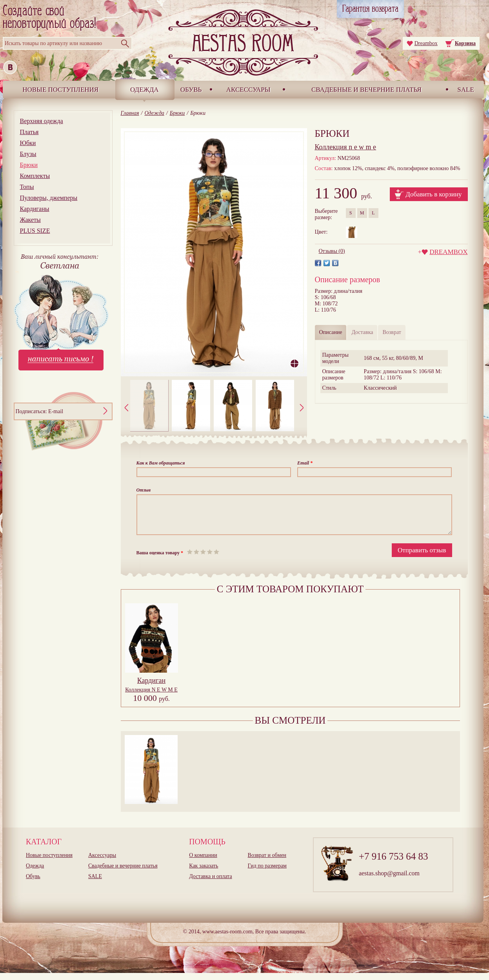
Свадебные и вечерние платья (366, 90)
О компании (203, 862)
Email (305, 463)
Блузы (28, 154)
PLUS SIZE (35, 231)
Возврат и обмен (267, 862)
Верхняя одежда (42, 121)
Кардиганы (35, 209)
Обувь (191, 90)
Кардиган (151, 688)
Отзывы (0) (332, 251)
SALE (466, 90)
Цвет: (321, 232)
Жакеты (30, 220)
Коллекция (151, 697)
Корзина (465, 43)
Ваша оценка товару (160, 560)
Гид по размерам (267, 873)
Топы (27, 187)
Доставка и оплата (210, 883)
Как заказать (204, 873)
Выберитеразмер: (326, 214)
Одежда (145, 90)
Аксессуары (248, 90)
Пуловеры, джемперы (49, 198)
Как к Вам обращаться (161, 463)
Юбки (28, 143)
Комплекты (35, 176)
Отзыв (144, 490)
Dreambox (426, 43)
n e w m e (346, 147)
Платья (29, 132)
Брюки (29, 165)
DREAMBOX (448, 252)
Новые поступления (60, 90)
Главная (130, 113)
